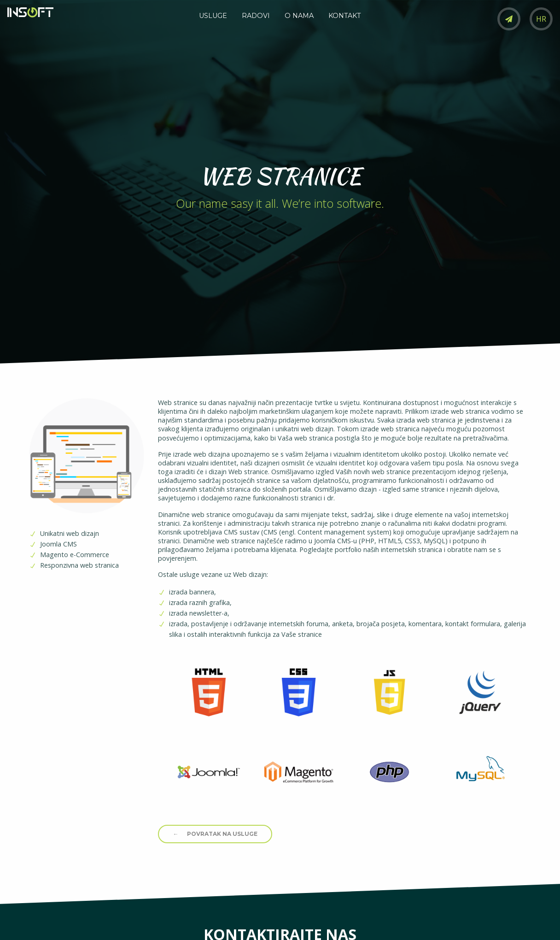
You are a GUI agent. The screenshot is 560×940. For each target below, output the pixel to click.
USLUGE (213, 16)
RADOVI (256, 16)
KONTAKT (345, 16)
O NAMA (299, 16)
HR (541, 19)
